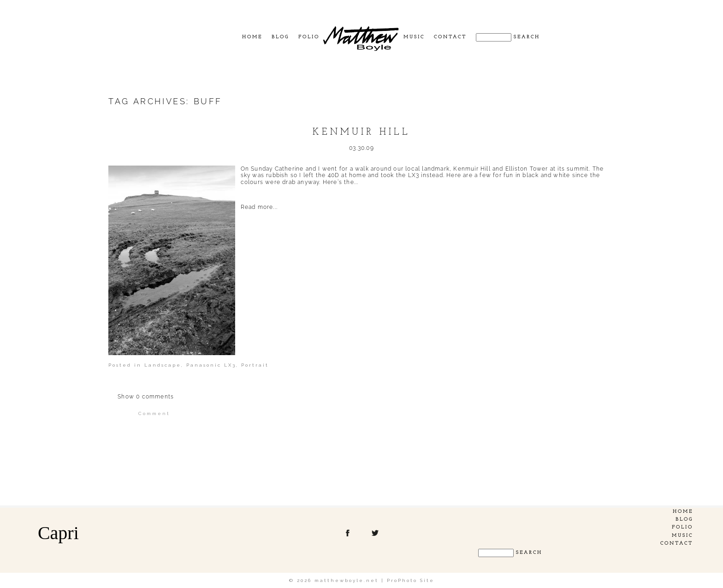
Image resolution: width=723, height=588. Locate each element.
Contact (450, 37)
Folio (309, 37)
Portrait (255, 365)
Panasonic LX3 (211, 365)
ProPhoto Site (411, 580)
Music (414, 37)
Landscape (163, 365)
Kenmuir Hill (361, 132)
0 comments (146, 397)
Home (252, 37)
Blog (280, 37)
